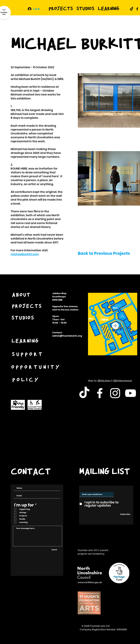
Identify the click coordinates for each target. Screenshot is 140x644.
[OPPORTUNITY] (36, 367)
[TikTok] (132, 9)
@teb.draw (104, 381)
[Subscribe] (125, 514)
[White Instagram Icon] (115, 393)
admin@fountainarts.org (67, 336)
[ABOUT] (22, 295)
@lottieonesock (123, 381)
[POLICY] (26, 380)
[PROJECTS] (27, 306)
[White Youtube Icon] (130, 393)
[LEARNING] (26, 341)
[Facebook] (137, 9)
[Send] (54, 550)
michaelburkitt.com (25, 254)
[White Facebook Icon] (100, 393)
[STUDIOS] (23, 318)
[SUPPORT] (28, 355)
